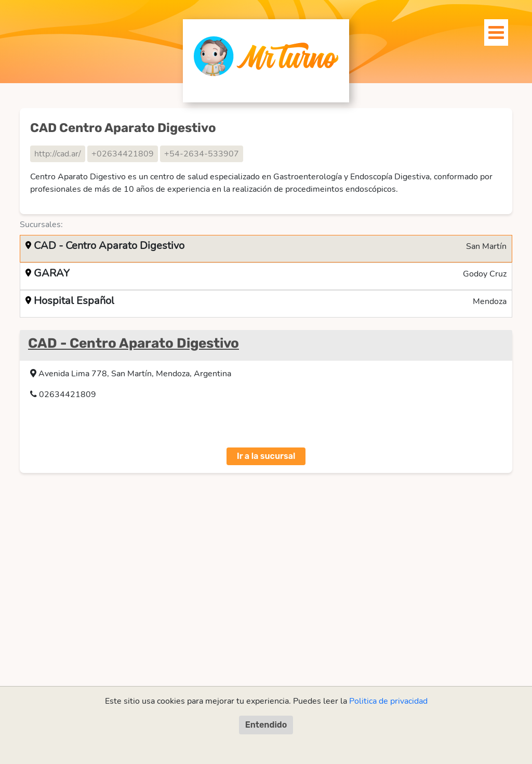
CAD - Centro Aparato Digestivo (134, 343)
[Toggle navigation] (490, 30)
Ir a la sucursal (266, 456)
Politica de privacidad (388, 701)
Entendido (266, 725)
